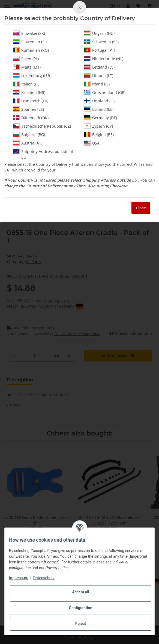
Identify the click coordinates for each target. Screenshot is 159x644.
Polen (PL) (26, 59)
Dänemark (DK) (31, 118)
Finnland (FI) (99, 101)
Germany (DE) (100, 118)
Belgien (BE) (99, 134)
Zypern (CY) (98, 126)
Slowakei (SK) (29, 33)
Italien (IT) (26, 84)
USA (92, 143)
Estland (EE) (99, 109)
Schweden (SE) (101, 42)
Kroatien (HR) (29, 92)
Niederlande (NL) (104, 59)
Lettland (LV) (99, 67)
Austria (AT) (28, 143)
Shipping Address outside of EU (43, 154)
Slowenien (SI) (30, 42)
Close (141, 208)
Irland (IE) (97, 84)
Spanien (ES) (28, 109)
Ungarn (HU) (99, 33)
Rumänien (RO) (31, 50)
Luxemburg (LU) (31, 75)
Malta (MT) (27, 67)
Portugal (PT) (100, 50)
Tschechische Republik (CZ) (42, 126)
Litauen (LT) (99, 75)
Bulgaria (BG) (29, 134)
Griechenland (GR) (105, 92)
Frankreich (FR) (31, 101)
